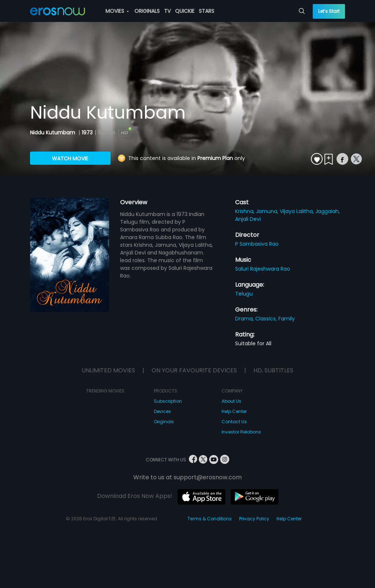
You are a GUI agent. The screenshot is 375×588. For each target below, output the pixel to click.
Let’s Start (329, 11)
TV (167, 11)
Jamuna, (268, 211)
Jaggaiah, (328, 211)
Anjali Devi (248, 219)
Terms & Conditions (210, 519)
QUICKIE (185, 11)
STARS (207, 11)
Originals (164, 422)
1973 (87, 133)
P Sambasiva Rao (257, 244)
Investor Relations (241, 432)
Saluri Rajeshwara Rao (263, 269)
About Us (231, 401)
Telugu (244, 294)
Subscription (168, 401)
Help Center (234, 411)
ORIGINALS (147, 11)
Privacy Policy (254, 519)
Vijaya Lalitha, (298, 211)
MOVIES (117, 11)
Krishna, (246, 211)
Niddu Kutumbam (53, 133)
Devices (162, 411)
